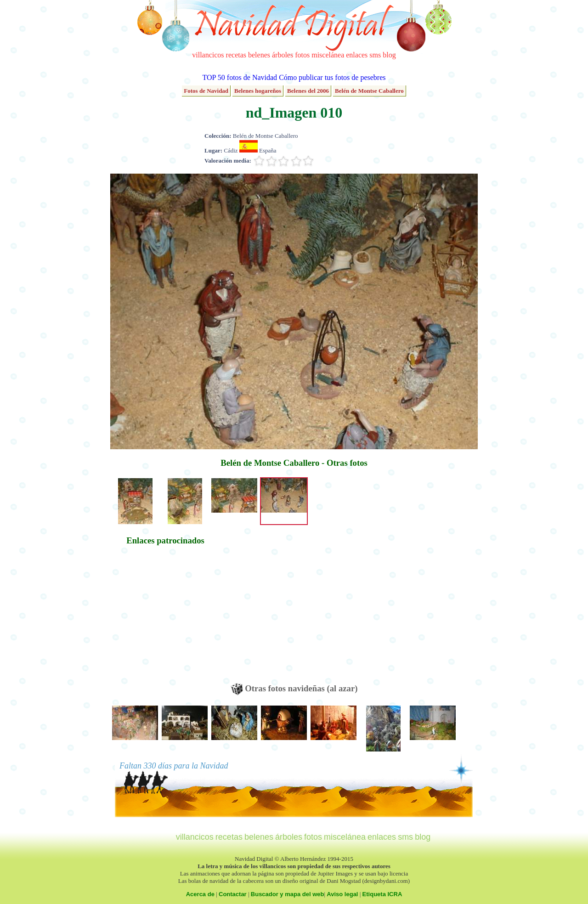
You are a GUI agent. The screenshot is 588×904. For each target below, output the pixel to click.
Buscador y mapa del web (288, 894)
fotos (302, 55)
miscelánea (328, 55)
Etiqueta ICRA (382, 894)
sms (375, 55)
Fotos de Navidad (206, 91)
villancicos (208, 55)
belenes (259, 55)
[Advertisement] (165, 619)
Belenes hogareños (258, 91)
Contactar (233, 894)
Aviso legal (342, 894)
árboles (283, 55)
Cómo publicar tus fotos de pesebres (332, 77)
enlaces (357, 55)
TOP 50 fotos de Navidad (240, 77)
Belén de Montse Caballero (369, 91)
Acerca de (200, 894)
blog (389, 55)
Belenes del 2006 (308, 91)
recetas (236, 55)
